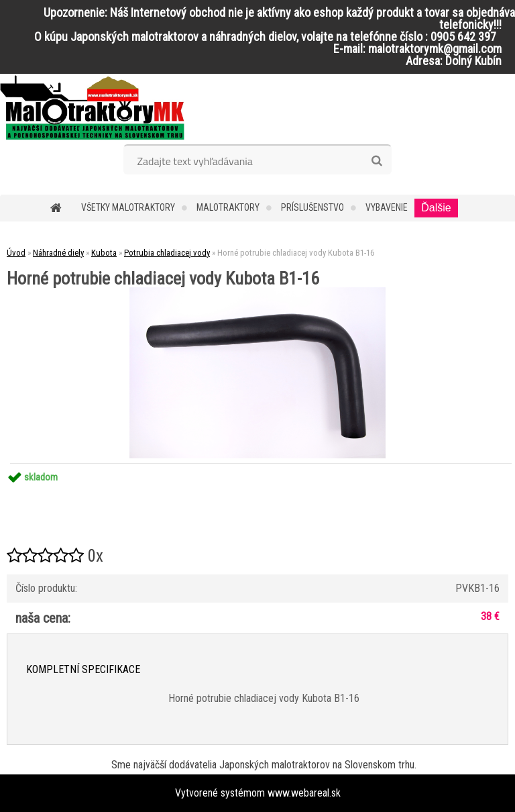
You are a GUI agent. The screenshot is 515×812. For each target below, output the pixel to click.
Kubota (104, 253)
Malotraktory (228, 207)
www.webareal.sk (304, 793)
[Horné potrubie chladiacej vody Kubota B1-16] (257, 292)
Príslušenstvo (312, 207)
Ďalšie (436, 208)
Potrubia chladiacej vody (167, 253)
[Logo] (92, 107)
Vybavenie (387, 207)
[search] (377, 161)
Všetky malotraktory (128, 207)
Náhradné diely (58, 253)
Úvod (16, 253)
